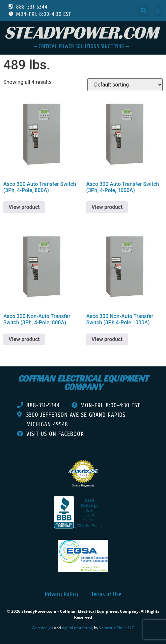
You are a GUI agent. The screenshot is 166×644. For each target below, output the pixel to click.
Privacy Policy (61, 594)
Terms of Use (106, 594)
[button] (144, 11)
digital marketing (77, 628)
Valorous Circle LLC (117, 628)
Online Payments (83, 485)
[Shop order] (125, 85)
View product (24, 207)
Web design (42, 628)
